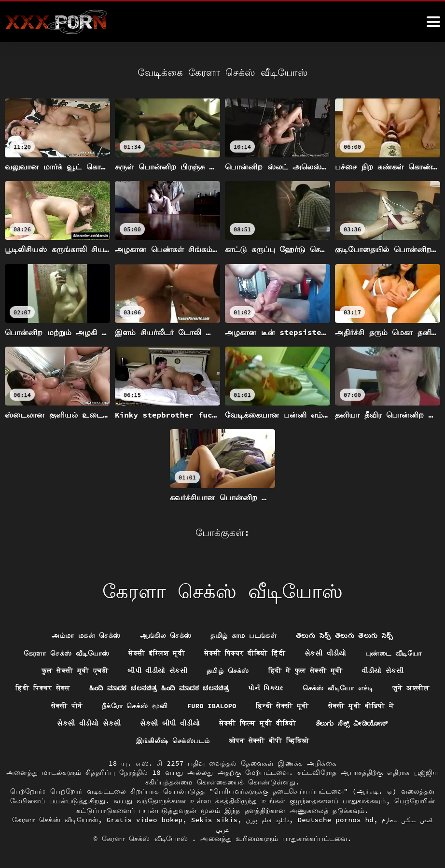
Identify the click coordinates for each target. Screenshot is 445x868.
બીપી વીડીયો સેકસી (157, 670)
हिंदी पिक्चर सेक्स (68, 688)
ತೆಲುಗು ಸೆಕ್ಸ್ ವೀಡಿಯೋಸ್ (352, 723)
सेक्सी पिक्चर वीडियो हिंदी (245, 652)
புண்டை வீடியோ (394, 652)
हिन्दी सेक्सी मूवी (311, 706)
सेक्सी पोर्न (94, 706)
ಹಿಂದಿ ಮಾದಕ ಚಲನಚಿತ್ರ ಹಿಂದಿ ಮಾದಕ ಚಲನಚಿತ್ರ (187, 688)
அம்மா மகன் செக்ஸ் (86, 634)
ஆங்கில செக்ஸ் (165, 634)
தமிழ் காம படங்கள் (243, 634)
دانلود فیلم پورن (267, 820)
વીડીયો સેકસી (383, 670)
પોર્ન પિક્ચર (297, 688)
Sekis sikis (214, 820)
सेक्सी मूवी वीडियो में (390, 706)
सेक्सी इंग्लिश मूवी (157, 652)
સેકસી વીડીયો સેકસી (88, 723)
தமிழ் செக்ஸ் (228, 670)
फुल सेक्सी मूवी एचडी (75, 670)
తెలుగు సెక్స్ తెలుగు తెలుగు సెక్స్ (345, 634)
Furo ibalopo (240, 706)
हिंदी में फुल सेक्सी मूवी (306, 670)
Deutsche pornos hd (335, 820)
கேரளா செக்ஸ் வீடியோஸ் (66, 652)
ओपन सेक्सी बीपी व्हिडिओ (269, 741)
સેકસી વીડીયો (326, 652)
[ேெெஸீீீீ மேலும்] (433, 22)
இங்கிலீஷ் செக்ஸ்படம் (173, 741)
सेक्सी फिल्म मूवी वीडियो (257, 723)
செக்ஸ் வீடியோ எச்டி (369, 688)
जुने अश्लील (40, 706)
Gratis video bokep (145, 820)
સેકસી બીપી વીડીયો (169, 723)
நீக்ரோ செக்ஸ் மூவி (162, 706)
